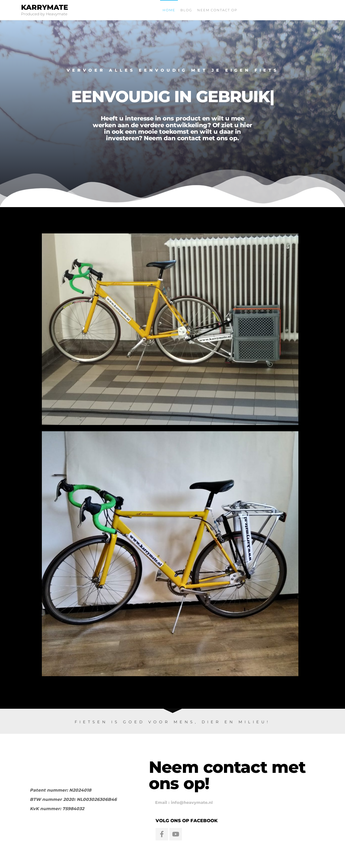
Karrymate (45, 7)
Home (169, 10)
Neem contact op (217, 10)
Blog (186, 10)
